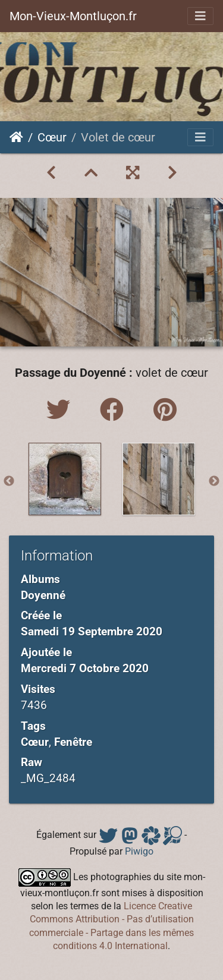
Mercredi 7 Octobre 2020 (85, 668)
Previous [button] (9, 481)
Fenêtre (73, 742)
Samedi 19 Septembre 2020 (92, 631)
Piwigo (139, 851)
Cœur (52, 137)
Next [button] (214, 481)
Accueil (16, 137)
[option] (65, 479)
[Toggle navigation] (200, 16)
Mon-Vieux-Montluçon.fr (73, 16)
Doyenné (43, 595)
